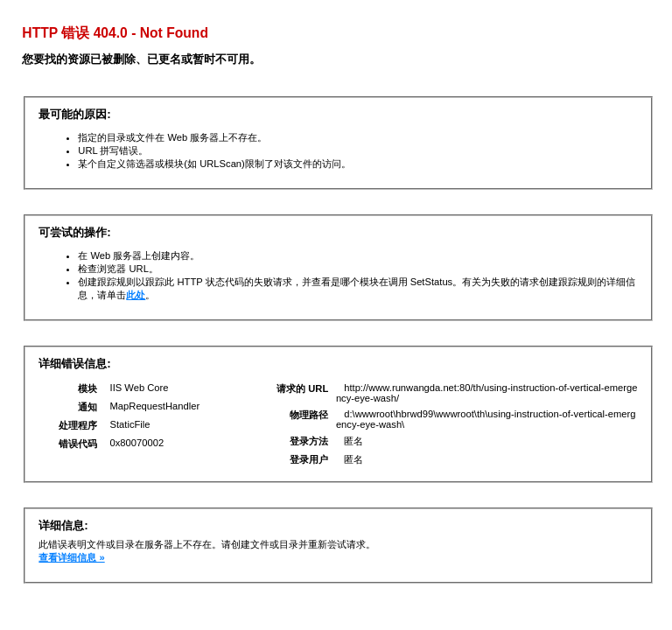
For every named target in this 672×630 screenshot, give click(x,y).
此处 (136, 295)
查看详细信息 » (71, 557)
